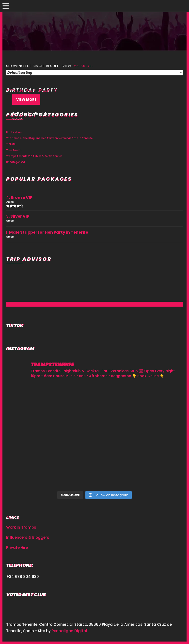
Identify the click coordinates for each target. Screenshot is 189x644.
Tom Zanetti (14, 150)
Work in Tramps (21, 527)
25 (76, 66)
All (90, 66)
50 (83, 66)
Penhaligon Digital (69, 631)
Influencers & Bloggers (28, 537)
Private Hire (17, 548)
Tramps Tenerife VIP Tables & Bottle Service (34, 156)
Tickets (11, 144)
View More (26, 100)
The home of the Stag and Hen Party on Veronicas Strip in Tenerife (49, 138)
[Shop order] (94, 73)
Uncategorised (16, 162)
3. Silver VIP (18, 216)
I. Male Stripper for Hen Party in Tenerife (47, 232)
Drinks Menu (14, 132)
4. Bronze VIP (19, 198)
